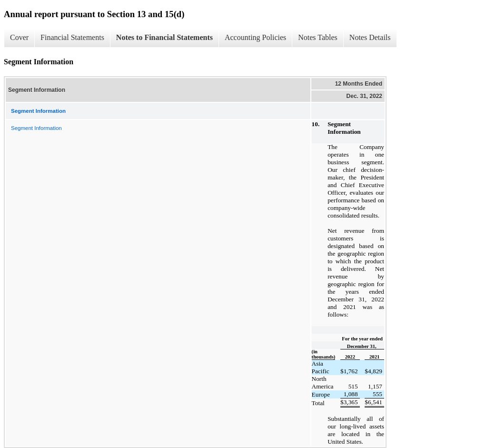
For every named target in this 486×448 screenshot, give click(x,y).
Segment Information (36, 128)
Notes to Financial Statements (164, 37)
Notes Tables (318, 37)
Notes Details (370, 37)
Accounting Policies (255, 37)
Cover (19, 37)
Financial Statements (72, 37)
